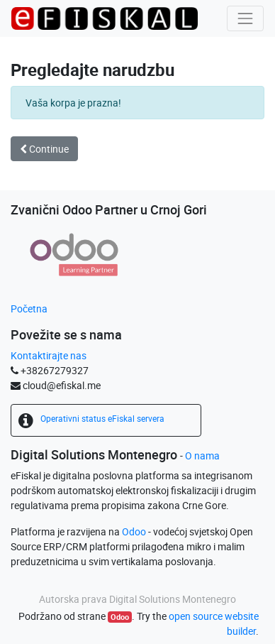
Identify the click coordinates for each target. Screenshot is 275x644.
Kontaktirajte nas (49, 355)
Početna (29, 309)
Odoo (134, 531)
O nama (202, 455)
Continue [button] (44, 149)
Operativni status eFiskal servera (102, 418)
